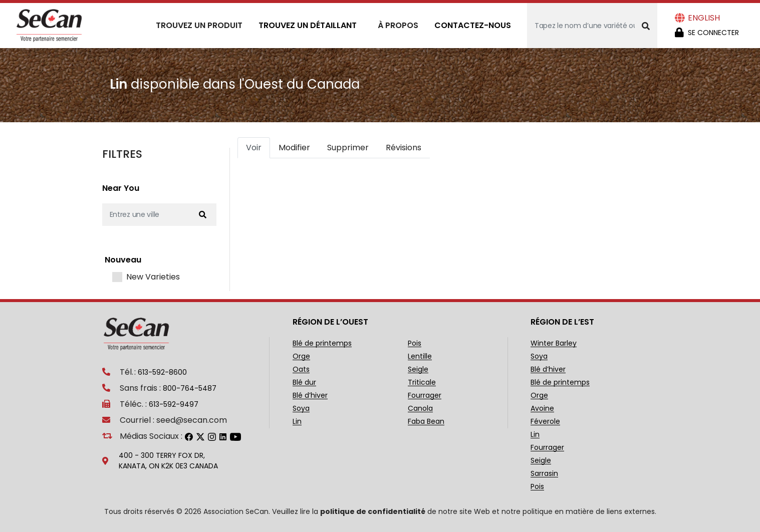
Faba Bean (426, 422)
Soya (301, 409)
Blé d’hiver (310, 395)
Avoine (542, 409)
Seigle (418, 369)
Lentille (420, 356)
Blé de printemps (322, 343)
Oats (301, 369)
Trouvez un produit (199, 25)
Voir (254, 148)
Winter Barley (554, 343)
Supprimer (348, 148)
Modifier (294, 148)
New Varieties (153, 277)
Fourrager (425, 395)
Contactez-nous (473, 25)
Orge (301, 356)
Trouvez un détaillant (308, 25)
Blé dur (304, 382)
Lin (297, 422)
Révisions (404, 148)
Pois (415, 343)
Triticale (422, 382)
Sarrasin (544, 474)
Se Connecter (713, 33)
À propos (398, 25)
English (704, 18)
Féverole (545, 422)
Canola (420, 409)
